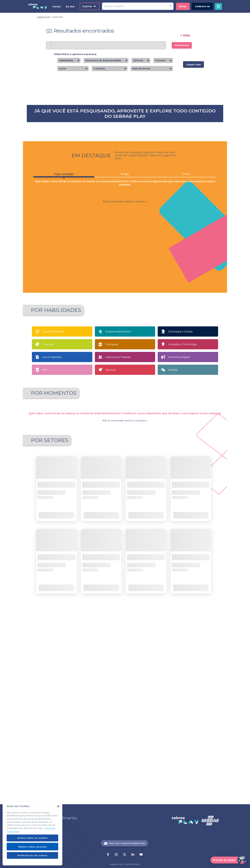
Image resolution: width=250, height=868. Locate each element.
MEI (45, 502)
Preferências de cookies (32, 855)
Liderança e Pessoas (118, 489)
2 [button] (122, 700)
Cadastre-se (202, 6)
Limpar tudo (193, 65)
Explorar (89, 6)
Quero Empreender (104, 542)
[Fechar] (58, 806)
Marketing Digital (179, 489)
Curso (189, 244)
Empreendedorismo (118, 463)
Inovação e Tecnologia (182, 476)
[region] (32, 833)
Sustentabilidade (53, 463)
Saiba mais (103, 150)
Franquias (112, 476)
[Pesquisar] (135, 6)
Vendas (173, 502)
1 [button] (117, 700)
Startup (110, 502)
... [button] (128, 700)
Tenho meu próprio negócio (197, 542)
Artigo (125, 244)
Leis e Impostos (52, 489)
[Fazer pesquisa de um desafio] (171, 6)
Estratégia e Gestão (180, 463)
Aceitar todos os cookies (33, 838)
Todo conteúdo (61, 245)
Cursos (57, 7)
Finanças (48, 476)
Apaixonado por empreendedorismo (55, 543)
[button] (107, 700)
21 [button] (133, 700)
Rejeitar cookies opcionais (32, 847)
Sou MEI (151, 542)
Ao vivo (70, 7)
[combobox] (74, 61)
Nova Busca (182, 45)
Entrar (183, 6)
